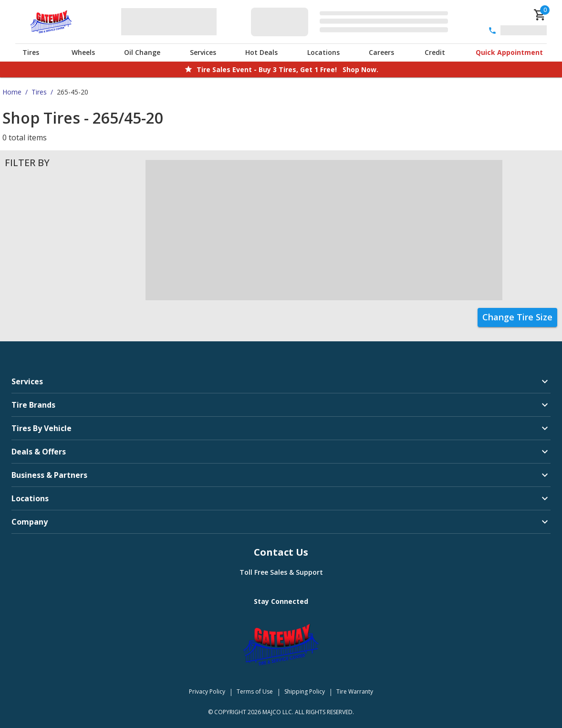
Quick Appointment (509, 52)
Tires (31, 52)
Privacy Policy (207, 691)
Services (203, 52)
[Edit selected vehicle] (352, 22)
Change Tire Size (517, 317)
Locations (323, 52)
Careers (381, 52)
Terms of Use (255, 691)
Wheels (83, 52)
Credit (435, 52)
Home (12, 92)
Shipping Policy (305, 691)
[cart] (540, 15)
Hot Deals (261, 52)
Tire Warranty (355, 691)
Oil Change (142, 52)
